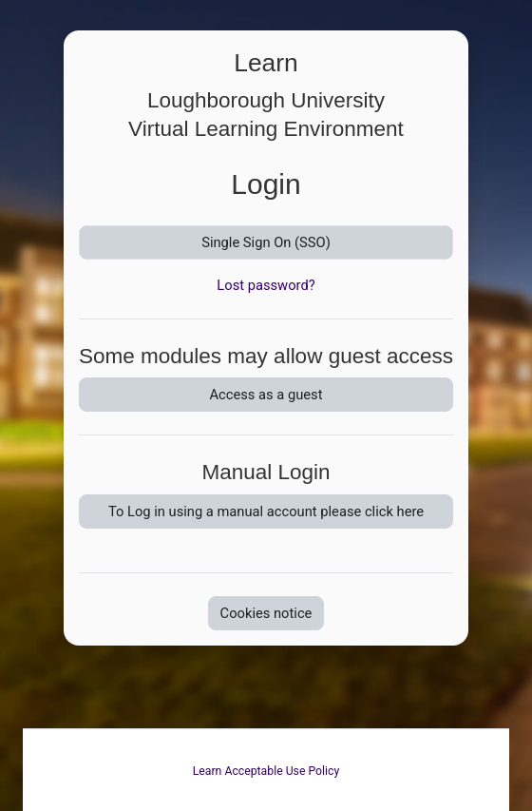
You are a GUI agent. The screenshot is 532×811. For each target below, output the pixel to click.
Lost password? (266, 285)
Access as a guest (266, 395)
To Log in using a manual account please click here (266, 512)
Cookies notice (266, 613)
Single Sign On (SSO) (266, 242)
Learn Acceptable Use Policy (266, 771)
